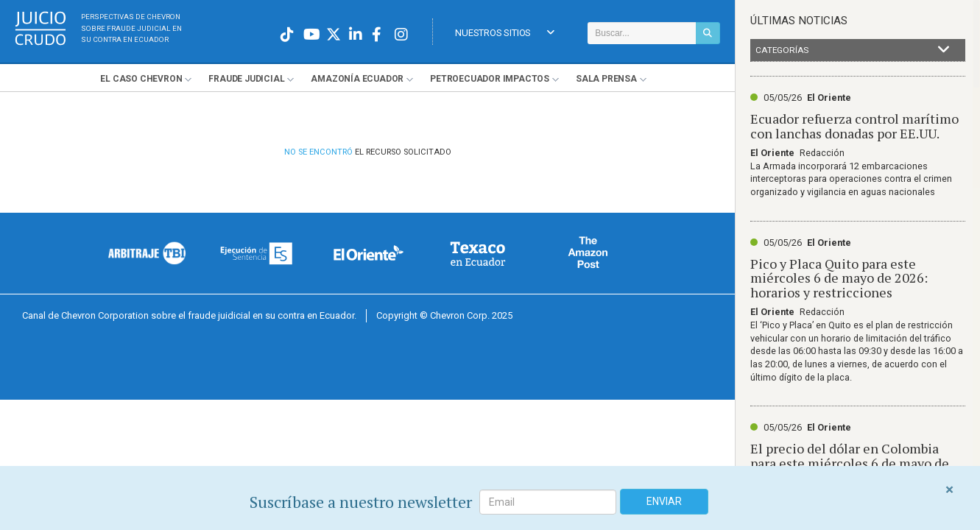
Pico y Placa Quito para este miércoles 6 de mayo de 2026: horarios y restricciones (839, 278)
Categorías (853, 50)
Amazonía (357, 79)
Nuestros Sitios (505, 33)
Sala (606, 79)
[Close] (949, 490)
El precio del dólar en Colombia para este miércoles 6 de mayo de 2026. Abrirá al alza (850, 463)
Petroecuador (490, 79)
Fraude (246, 79)
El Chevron (141, 79)
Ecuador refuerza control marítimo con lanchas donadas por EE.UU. (854, 126)
